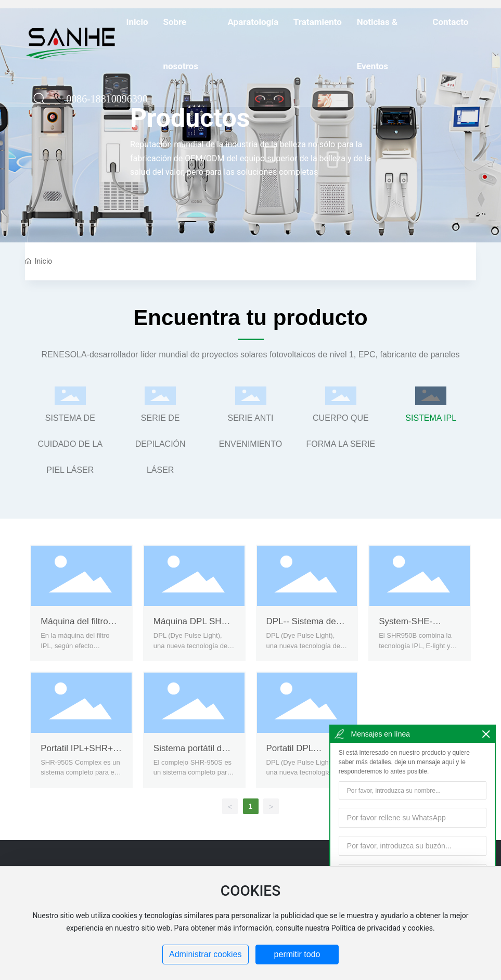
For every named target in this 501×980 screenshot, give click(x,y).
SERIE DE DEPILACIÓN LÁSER (160, 444)
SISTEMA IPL (431, 418)
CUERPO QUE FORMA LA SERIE (341, 431)
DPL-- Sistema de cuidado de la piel (301, 627)
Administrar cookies (205, 954)
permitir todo (297, 954)
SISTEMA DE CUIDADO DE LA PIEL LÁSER (70, 444)
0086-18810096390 (107, 115)
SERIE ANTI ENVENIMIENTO (251, 431)
